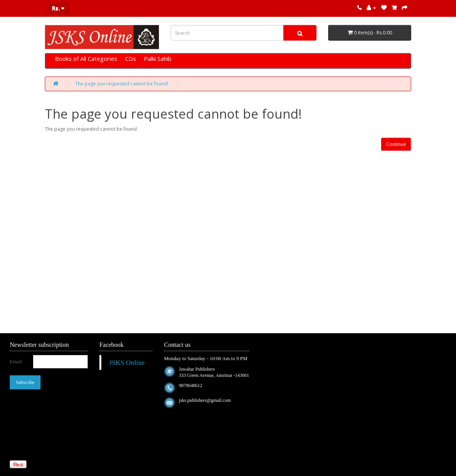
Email (16, 361)
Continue (396, 144)
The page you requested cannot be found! (122, 84)
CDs (131, 59)
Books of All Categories (86, 59)
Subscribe (25, 382)
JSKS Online (127, 362)
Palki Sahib (158, 59)
